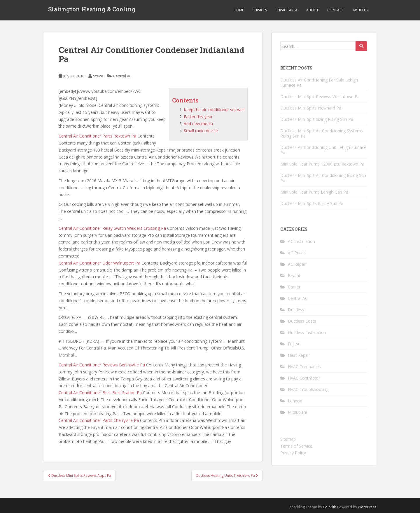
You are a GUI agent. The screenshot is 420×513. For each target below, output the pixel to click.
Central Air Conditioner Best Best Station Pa (100, 393)
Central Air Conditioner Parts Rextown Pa (97, 136)
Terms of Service (296, 446)
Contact (336, 10)
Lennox (295, 401)
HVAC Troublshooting (308, 389)
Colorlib (330, 507)
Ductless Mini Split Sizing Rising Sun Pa (317, 119)
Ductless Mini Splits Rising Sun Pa (312, 203)
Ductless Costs (302, 321)
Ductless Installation (307, 332)
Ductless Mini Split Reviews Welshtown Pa (320, 96)
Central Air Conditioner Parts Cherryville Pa (99, 420)
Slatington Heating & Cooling (92, 10)
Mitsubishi (297, 412)
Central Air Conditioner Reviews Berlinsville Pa (102, 365)
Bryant (294, 275)
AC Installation (301, 241)
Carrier (294, 287)
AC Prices (297, 253)
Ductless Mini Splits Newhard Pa (311, 108)
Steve (98, 76)
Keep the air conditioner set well (214, 110)
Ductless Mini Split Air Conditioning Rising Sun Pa (323, 178)
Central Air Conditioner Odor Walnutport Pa (99, 263)
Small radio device (201, 131)
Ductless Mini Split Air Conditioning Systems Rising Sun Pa (322, 133)
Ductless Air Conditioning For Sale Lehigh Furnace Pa (319, 82)
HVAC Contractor (304, 378)
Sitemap (288, 439)
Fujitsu (294, 344)
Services (260, 10)
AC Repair (297, 264)
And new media (198, 124)
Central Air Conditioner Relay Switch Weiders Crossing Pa (112, 228)
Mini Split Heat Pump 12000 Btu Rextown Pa (322, 164)
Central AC (122, 76)
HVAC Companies (304, 367)
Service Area (287, 10)
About (312, 10)
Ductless (296, 310)
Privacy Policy (293, 453)
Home (239, 10)
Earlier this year (198, 117)
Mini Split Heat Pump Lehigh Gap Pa (314, 192)
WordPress (367, 507)
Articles (360, 10)
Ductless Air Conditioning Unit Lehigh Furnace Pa (323, 150)
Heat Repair (299, 355)
